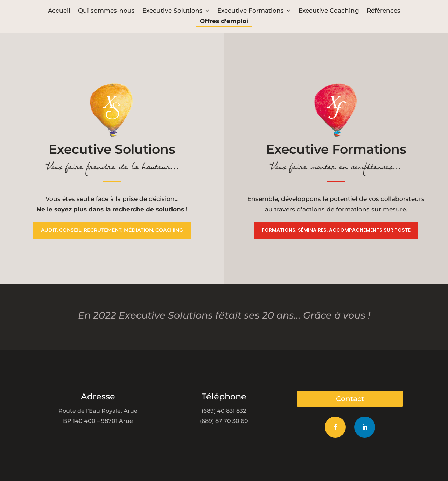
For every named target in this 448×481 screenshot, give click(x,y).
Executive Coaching (329, 11)
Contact (350, 399)
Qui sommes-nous (106, 11)
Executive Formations (251, 11)
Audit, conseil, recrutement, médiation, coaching (112, 230)
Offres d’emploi (224, 22)
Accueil (59, 11)
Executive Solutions (173, 11)
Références (384, 11)
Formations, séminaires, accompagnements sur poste (336, 230)
